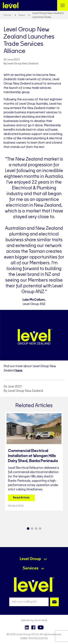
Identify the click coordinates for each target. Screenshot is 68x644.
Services (30, 568)
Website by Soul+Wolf (34, 620)
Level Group (30, 559)
